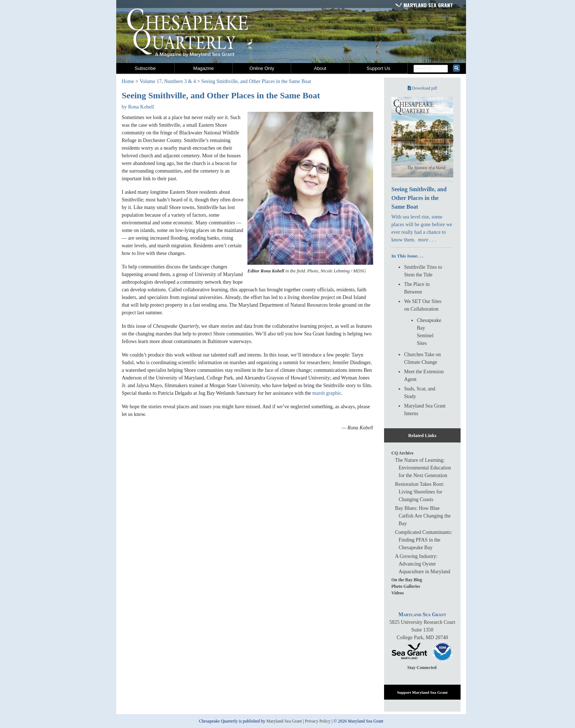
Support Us (378, 68)
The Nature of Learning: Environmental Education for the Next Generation (423, 468)
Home (128, 81)
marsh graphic (327, 393)
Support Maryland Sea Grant (422, 692)
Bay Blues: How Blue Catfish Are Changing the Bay (423, 516)
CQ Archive (402, 453)
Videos (398, 593)
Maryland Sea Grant (428, 5)
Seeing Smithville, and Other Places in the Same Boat (256, 81)
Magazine (203, 68)
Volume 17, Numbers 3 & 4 (168, 81)
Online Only (262, 68)
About (320, 68)
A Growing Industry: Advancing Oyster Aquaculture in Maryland (423, 564)
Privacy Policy (318, 721)
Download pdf (423, 88)
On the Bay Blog (407, 580)
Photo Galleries (406, 586)
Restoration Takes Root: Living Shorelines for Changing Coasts (420, 492)
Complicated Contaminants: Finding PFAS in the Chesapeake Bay (424, 540)
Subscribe (145, 68)
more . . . (427, 240)
